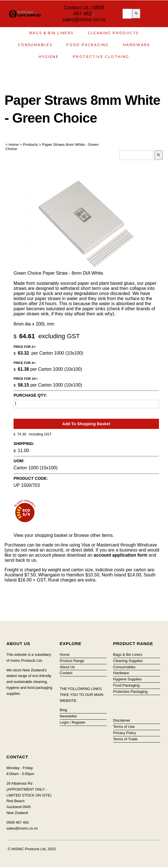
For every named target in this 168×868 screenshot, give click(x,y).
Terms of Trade (126, 739)
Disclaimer (122, 720)
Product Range (72, 661)
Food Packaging (88, 45)
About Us (67, 667)
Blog (64, 710)
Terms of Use (124, 727)
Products (30, 145)
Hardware (137, 45)
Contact (66, 673)
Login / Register (73, 722)
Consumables (35, 45)
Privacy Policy (125, 733)
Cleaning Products (113, 33)
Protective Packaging (130, 692)
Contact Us (76, 8)
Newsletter (68, 716)
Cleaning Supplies (128, 661)
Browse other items (93, 535)
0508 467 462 (89, 11)
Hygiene (49, 57)
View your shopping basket (41, 535)
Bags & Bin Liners (52, 33)
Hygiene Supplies (127, 679)
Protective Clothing (101, 57)
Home (14, 145)
